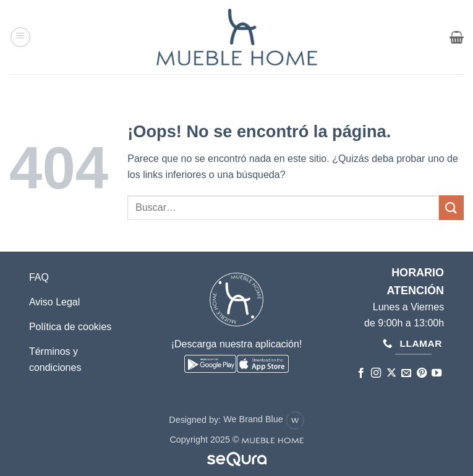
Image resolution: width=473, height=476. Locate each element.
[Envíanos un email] (406, 373)
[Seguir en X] (391, 373)
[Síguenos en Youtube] (437, 373)
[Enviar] (451, 207)
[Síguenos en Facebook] (360, 373)
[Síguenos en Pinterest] (421, 373)
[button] (20, 37)
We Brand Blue (264, 419)
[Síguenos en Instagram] (376, 373)
